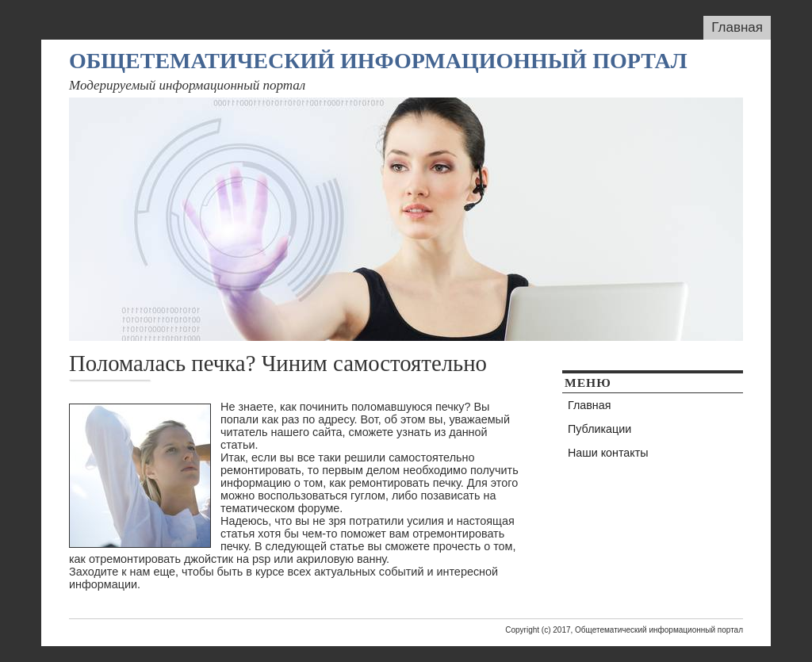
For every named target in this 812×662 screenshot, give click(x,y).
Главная (737, 27)
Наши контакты (608, 453)
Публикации (599, 429)
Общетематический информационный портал (378, 61)
